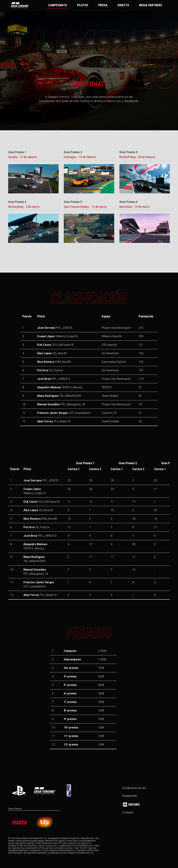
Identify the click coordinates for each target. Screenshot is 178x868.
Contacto (128, 812)
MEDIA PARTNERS (151, 5)
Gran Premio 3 (128, 152)
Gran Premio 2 (73, 152)
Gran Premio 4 (17, 202)
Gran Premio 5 (73, 202)
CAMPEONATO (58, 5)
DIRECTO (123, 5)
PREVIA (103, 5)
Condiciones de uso (134, 788)
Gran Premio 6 (128, 202)
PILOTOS (82, 5)
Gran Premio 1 (17, 152)
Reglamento (130, 796)
